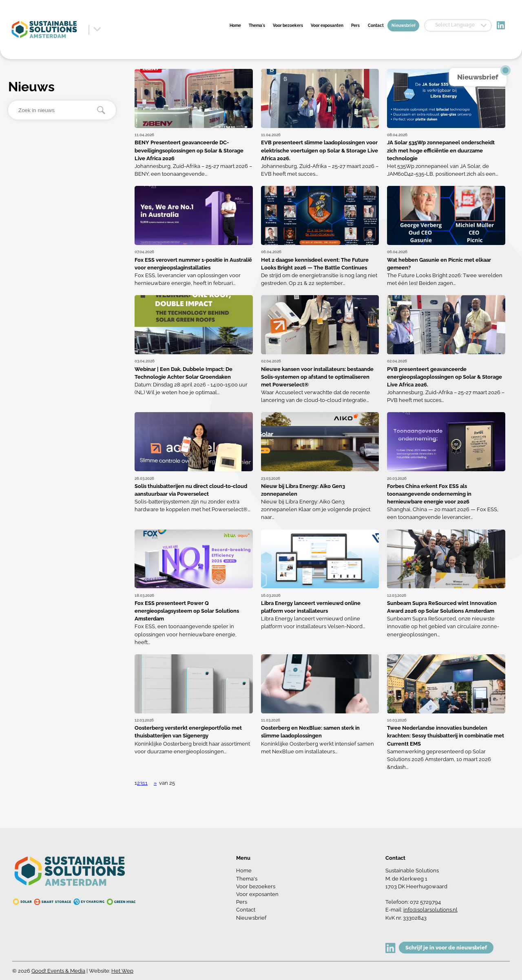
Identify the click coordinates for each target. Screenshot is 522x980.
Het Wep (122, 971)
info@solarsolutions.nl (430, 910)
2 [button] (138, 783)
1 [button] (136, 783)
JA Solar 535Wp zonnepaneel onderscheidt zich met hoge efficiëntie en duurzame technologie (441, 150)
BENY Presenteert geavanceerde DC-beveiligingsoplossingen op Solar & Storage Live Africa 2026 (189, 150)
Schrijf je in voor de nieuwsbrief (446, 948)
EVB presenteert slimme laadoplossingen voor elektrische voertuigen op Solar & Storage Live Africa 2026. (320, 150)
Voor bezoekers (288, 25)
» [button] (155, 783)
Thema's (257, 25)
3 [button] (141, 783)
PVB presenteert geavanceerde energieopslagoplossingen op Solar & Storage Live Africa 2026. (445, 377)
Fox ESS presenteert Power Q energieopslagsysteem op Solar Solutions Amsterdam (187, 611)
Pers (355, 25)
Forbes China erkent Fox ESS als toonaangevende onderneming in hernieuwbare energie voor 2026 (429, 494)
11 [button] (145, 783)
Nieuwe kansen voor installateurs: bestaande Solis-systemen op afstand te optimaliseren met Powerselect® (317, 377)
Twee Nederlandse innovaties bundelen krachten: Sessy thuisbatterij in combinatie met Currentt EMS (446, 736)
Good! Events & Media (58, 971)
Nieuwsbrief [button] (478, 77)
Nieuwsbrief (404, 25)
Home (235, 25)
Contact (376, 25)
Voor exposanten (327, 25)
